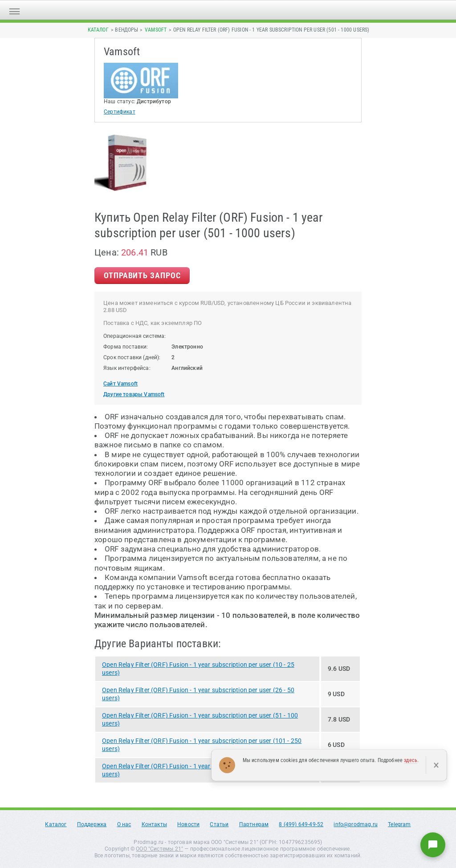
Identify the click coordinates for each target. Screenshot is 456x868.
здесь (411, 760)
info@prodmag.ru (356, 824)
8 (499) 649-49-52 (301, 824)
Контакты (154, 824)
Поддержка (92, 824)
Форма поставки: (126, 347)
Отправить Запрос (142, 275)
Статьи (219, 824)
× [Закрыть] (436, 765)
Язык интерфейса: (127, 368)
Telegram (399, 824)
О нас (124, 824)
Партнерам (254, 824)
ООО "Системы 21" (159, 849)
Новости (188, 824)
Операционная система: (135, 336)
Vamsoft (156, 30)
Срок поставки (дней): (132, 357)
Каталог (98, 30)
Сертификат (120, 112)
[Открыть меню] (14, 10)
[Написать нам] (433, 845)
